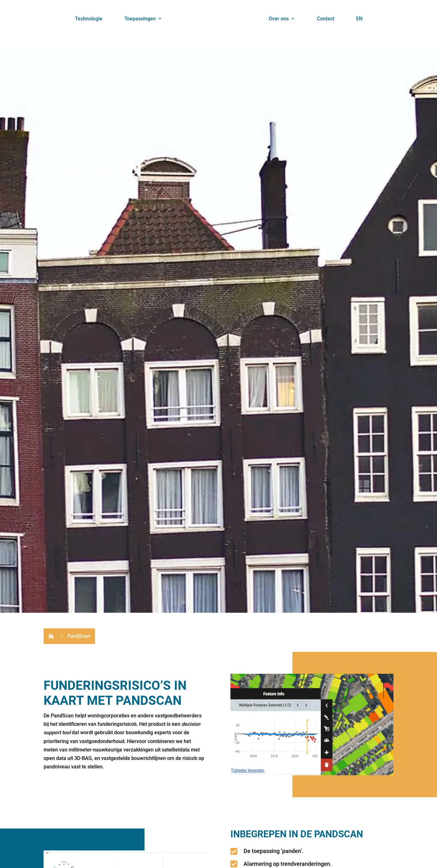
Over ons (279, 19)
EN (359, 19)
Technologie (89, 19)
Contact (326, 19)
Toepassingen (140, 19)
